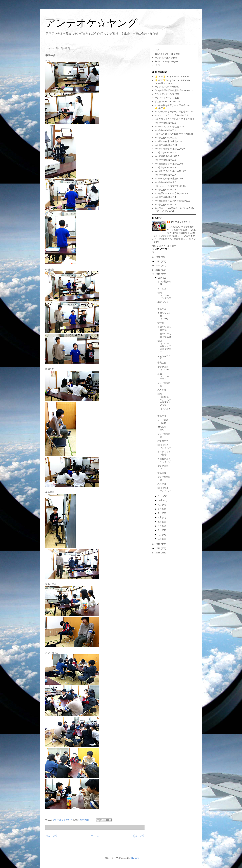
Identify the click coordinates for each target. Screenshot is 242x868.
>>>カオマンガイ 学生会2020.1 (170, 127)
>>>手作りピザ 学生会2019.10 (170, 149)
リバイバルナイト (164, 410)
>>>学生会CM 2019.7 (165, 175)
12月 (161, 278)
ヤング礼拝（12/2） (163, 467)
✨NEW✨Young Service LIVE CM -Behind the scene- (172, 82)
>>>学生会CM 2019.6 (165, 182)
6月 (160, 517)
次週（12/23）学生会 (164, 376)
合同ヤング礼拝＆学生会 (164, 335)
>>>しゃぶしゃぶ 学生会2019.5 (170, 186)
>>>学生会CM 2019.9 (165, 160)
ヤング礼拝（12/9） (163, 422)
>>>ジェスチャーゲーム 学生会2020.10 (174, 112)
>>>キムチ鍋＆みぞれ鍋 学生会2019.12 (174, 134)
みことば (162, 288)
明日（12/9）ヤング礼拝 (164, 447)
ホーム (95, 836)
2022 (158, 257)
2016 (158, 548)
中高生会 (162, 309)
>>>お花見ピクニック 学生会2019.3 (172, 201)
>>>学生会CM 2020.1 (165, 130)
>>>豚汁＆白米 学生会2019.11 (170, 141)
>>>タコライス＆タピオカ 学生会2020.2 (175, 119)
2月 (160, 535)
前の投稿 (138, 836)
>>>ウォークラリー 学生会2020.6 (171, 115)
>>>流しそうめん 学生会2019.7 (170, 171)
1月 (160, 539)
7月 (160, 513)
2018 (158, 274)
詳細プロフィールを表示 (164, 246)
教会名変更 (163, 441)
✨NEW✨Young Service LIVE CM (172, 77)
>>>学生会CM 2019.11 (166, 145)
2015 (158, 553)
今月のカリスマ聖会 (164, 453)
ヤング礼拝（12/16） (164, 368)
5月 (160, 522)
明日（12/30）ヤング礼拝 (164, 295)
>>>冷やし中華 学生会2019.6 (169, 179)
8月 (160, 509)
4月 (160, 526)
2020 (158, 266)
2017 (158, 544)
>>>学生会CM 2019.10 (166, 152)
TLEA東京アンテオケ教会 (167, 54)
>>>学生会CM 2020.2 (165, 123)
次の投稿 (51, 836)
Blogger (135, 858)
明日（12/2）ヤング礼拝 (164, 489)
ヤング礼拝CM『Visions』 (168, 87)
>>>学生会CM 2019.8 (165, 167)
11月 (161, 496)
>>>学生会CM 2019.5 (165, 190)
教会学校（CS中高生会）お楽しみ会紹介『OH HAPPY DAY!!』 (175, 210)
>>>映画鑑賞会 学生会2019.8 (169, 164)
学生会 (161, 323)
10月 (161, 500)
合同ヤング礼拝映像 (164, 328)
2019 (158, 270)
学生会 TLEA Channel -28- (168, 102)
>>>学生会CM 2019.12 (166, 138)
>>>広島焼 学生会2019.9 (167, 156)
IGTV (157, 65)
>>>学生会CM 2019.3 (165, 205)
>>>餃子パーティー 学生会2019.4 (171, 193)
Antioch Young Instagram (167, 61)
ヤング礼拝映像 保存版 (166, 58)
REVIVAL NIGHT (162, 429)
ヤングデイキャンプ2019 (167, 98)
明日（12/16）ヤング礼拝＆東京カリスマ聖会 (164, 400)
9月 (160, 505)
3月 (160, 530)
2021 (158, 261)
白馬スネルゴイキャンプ (164, 460)
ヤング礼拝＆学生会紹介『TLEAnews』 (174, 90)
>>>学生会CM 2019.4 (165, 197)
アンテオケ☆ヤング (91, 23)
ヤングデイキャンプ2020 (167, 94)
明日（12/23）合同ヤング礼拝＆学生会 (164, 346)
